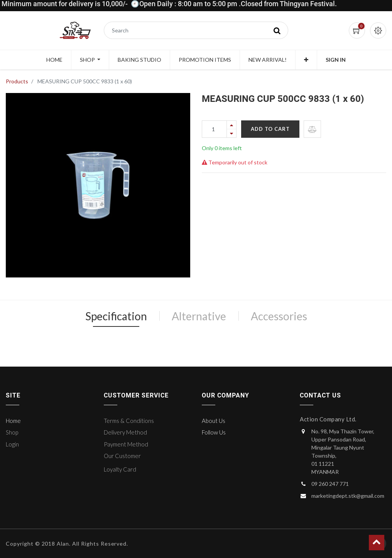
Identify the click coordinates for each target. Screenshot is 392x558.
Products (17, 81)
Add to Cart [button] (270, 129)
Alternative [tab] (199, 316)
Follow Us (214, 432)
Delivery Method (125, 432)
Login (12, 444)
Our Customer (122, 456)
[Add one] (231, 125)
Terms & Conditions (129, 421)
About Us (214, 421)
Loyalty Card (120, 469)
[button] (306, 60)
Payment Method (126, 444)
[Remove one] (231, 133)
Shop (12, 432)
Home (13, 421)
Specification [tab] (116, 316)
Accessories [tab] (279, 316)
